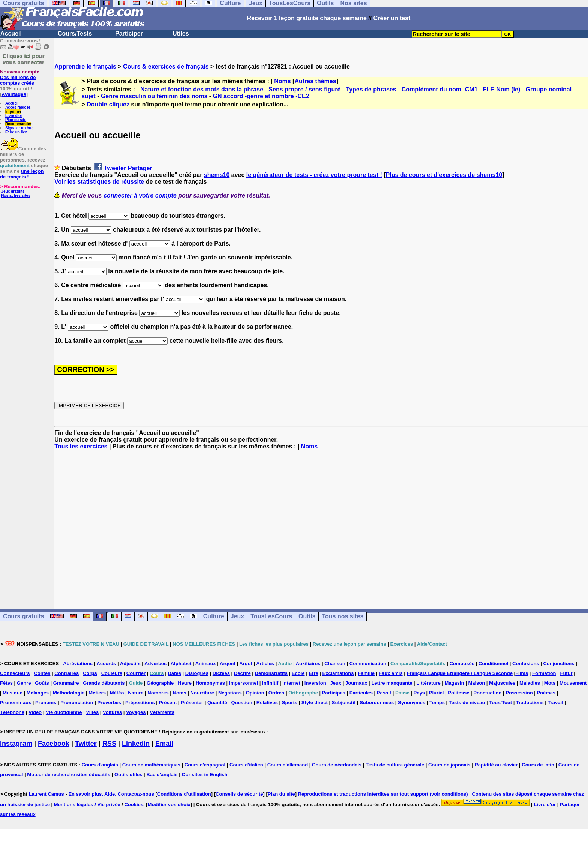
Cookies (134, 804)
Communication (368, 663)
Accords (106, 663)
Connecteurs (15, 673)
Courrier (136, 673)
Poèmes (546, 693)
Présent (168, 702)
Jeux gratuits (13, 191)
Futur (566, 673)
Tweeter (115, 168)
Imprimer (13, 112)
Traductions (530, 702)
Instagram (16, 744)
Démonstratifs (271, 673)
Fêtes (6, 683)
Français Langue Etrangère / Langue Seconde (459, 673)
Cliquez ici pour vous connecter (24, 59)
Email (164, 744)
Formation (544, 673)
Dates (174, 673)
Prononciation (77, 702)
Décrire (242, 673)
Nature (136, 693)
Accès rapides (18, 107)
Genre (24, 683)
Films (522, 673)
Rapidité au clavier (496, 765)
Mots (550, 683)
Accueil (11, 34)
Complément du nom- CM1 (440, 89)
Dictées (221, 673)
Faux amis (391, 673)
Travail (556, 702)
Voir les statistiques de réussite (99, 182)
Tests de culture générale (395, 765)
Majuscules (502, 683)
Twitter (86, 744)
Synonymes (412, 702)
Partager (140, 168)
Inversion (315, 683)
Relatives (267, 702)
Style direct (315, 702)
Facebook (54, 744)
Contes (42, 673)
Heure (185, 683)
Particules (361, 693)
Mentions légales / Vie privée (87, 804)
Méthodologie (69, 693)
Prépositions (140, 702)
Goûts (42, 683)
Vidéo (35, 712)
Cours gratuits (23, 616)
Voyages (136, 712)
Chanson (335, 663)
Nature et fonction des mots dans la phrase (202, 89)
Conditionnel (493, 663)
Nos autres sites (16, 196)
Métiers (97, 693)
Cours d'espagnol (205, 765)
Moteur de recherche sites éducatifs (69, 774)
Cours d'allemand (288, 765)
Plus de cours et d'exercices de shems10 (444, 175)
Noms (282, 81)
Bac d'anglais (162, 774)
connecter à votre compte (140, 196)
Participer (129, 34)
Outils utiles (128, 774)
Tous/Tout (500, 702)
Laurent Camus (46, 794)
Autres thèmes (315, 81)
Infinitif (270, 683)
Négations (230, 693)
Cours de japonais (449, 765)
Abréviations (78, 663)
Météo (117, 693)
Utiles (181, 34)
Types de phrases (371, 89)
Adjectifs (130, 663)
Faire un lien (16, 132)
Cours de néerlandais (337, 765)
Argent (228, 663)
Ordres (277, 693)
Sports (290, 702)
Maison (476, 683)
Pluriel (436, 693)
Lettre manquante (392, 683)
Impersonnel (244, 683)
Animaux (206, 663)
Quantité (217, 702)
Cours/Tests (75, 34)
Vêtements (162, 712)
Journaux (356, 683)
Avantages (14, 94)
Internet (291, 683)
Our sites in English (204, 774)
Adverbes (155, 663)
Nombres (158, 693)
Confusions (526, 663)
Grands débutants (104, 683)
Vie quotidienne (64, 712)
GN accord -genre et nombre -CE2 (261, 96)
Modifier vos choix (169, 804)
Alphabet (181, 663)
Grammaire (66, 683)
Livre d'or (14, 116)
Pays (419, 693)
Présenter (192, 702)
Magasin (454, 683)
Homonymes (210, 683)
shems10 (217, 175)
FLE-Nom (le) (502, 89)
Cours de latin (538, 765)
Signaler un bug (19, 128)
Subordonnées (377, 702)
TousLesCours (271, 616)
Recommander (18, 124)
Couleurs (112, 673)
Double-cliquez (108, 104)
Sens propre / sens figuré (304, 89)
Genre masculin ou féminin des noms (154, 96)
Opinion (255, 693)
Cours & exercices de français (166, 67)
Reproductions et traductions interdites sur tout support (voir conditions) (383, 794)
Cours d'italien (246, 765)
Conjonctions (559, 663)
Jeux (237, 616)
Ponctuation (487, 693)
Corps (90, 673)
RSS (109, 744)
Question (242, 702)
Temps (437, 702)
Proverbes (109, 702)
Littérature (428, 683)
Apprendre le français (85, 67)
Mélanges (38, 693)
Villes (92, 712)
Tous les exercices (81, 446)
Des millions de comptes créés (20, 77)
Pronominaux (16, 702)
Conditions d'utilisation (184, 794)
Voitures (112, 712)
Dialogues (197, 673)
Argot (246, 663)
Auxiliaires (308, 663)
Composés (462, 663)
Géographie (160, 683)
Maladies (530, 683)
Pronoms (46, 702)
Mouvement (573, 683)
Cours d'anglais (100, 765)
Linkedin (136, 744)
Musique (13, 693)
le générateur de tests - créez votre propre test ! (314, 175)
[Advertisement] (321, 523)
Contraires (67, 673)
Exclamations (338, 673)
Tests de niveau (467, 702)
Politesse (458, 693)
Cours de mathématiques (151, 765)
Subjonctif (344, 702)
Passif (384, 693)
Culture (214, 616)
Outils (307, 616)
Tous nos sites (343, 616)
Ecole (298, 673)
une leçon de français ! (22, 174)
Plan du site (16, 120)
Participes (334, 693)
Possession (519, 693)
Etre (313, 673)
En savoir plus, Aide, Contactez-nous (111, 794)
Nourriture (202, 693)
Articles (265, 663)
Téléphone (12, 712)
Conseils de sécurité (239, 794)
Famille (366, 673)
